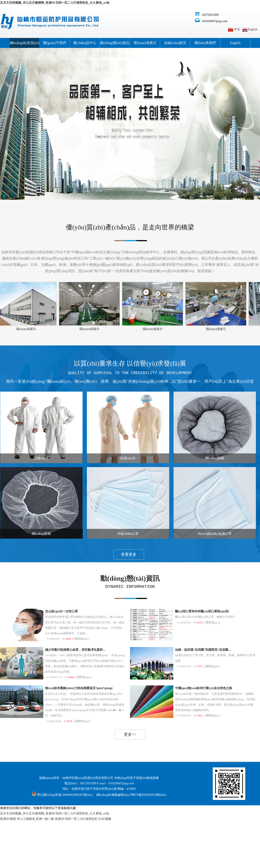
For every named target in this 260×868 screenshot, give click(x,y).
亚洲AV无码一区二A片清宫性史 (76, 819)
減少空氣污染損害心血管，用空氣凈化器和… (75, 650)
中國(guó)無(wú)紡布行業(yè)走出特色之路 (204, 688)
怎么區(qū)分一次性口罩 (61, 611)
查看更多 (129, 554)
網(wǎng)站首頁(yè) (25, 43)
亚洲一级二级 (45, 819)
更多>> (130, 734)
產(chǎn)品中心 (85, 43)
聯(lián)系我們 (205, 43)
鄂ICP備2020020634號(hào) (149, 795)
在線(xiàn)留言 (175, 43)
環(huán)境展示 (145, 43)
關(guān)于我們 (55, 43)
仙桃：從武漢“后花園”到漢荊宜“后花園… (203, 650)
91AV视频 (105, 819)
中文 (237, 29)
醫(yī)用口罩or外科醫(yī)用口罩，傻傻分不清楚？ (206, 617)
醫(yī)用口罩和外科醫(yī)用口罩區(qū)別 (202, 611)
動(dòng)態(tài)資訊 (115, 43)
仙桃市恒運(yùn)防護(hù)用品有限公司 (88, 778)
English (253, 29)
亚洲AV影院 (8, 819)
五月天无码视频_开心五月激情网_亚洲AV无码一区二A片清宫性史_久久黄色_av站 (55, 3)
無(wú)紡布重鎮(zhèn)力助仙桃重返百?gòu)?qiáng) (79, 688)
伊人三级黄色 (26, 819)
